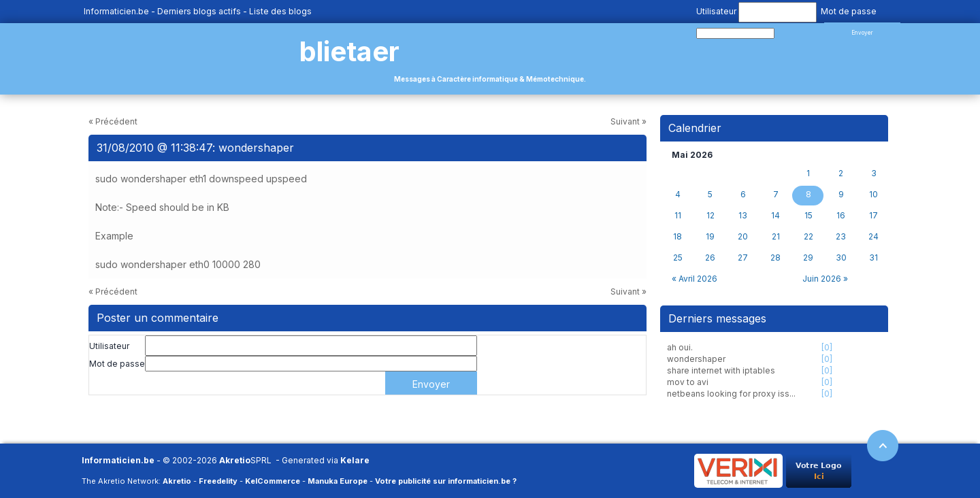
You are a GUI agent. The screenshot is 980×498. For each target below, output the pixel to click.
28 (775, 258)
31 (873, 258)
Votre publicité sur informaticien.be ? (446, 481)
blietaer (349, 51)
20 (743, 237)
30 (841, 258)
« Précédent (113, 121)
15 (808, 216)
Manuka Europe (338, 481)
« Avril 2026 (695, 279)
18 (677, 237)
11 (678, 216)
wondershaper (696, 359)
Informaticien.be (116, 11)
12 (710, 216)
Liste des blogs (280, 11)
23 (841, 237)
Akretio (235, 460)
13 (743, 216)
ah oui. (680, 347)
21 (776, 237)
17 (873, 216)
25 (678, 258)
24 (873, 237)
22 (808, 237)
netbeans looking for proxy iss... (731, 394)
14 (775, 216)
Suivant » (628, 121)
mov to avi (688, 382)
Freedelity (218, 481)
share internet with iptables (721, 370)
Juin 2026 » (825, 279)
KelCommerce (273, 481)
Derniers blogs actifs (199, 11)
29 (808, 258)
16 (841, 216)
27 (743, 258)
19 (710, 237)
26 (710, 258)
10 (873, 195)
